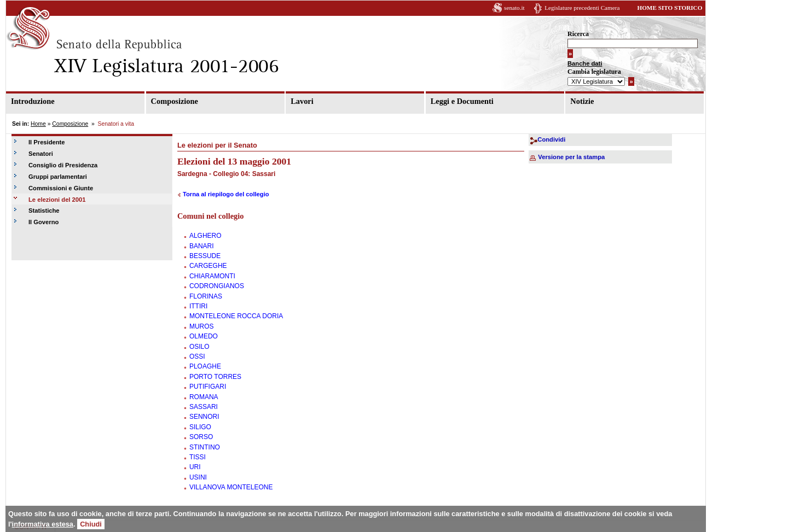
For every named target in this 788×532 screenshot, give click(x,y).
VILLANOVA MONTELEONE (231, 487)
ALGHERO (205, 236)
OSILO (199, 347)
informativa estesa (43, 524)
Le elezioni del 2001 (57, 200)
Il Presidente (47, 142)
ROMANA (204, 397)
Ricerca (578, 34)
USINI (198, 477)
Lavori (302, 101)
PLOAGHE (205, 366)
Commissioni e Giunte (61, 188)
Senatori (41, 154)
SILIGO (200, 427)
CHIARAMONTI (212, 276)
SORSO (201, 437)
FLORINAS (206, 296)
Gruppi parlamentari (58, 177)
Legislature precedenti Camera (582, 8)
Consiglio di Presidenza (63, 165)
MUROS (202, 326)
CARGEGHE (208, 266)
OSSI (197, 356)
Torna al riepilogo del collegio (226, 194)
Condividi (551, 139)
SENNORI (204, 417)
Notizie (582, 101)
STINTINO (205, 447)
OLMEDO (204, 336)
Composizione (175, 101)
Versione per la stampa (571, 157)
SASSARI (204, 407)
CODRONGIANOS (217, 286)
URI (195, 467)
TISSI (198, 457)
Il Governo (44, 222)
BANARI (202, 246)
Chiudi (91, 524)
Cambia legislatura (594, 72)
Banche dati (585, 63)
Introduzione (33, 101)
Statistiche (44, 211)
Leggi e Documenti (462, 101)
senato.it (514, 8)
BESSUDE (205, 256)
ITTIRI (198, 306)
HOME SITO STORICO (670, 8)
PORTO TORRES (215, 377)
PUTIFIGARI (208, 387)
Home (38, 124)
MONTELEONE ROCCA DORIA (236, 316)
